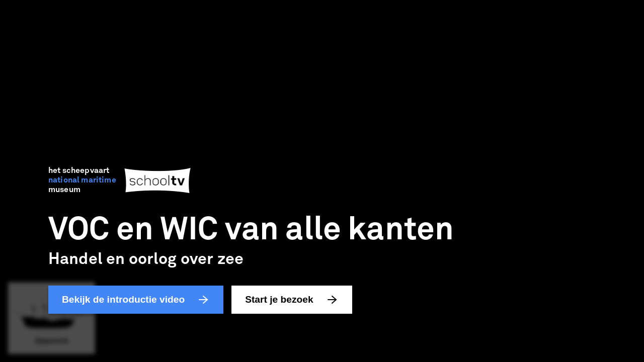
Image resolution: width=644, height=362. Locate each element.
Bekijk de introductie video (136, 300)
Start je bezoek (292, 300)
